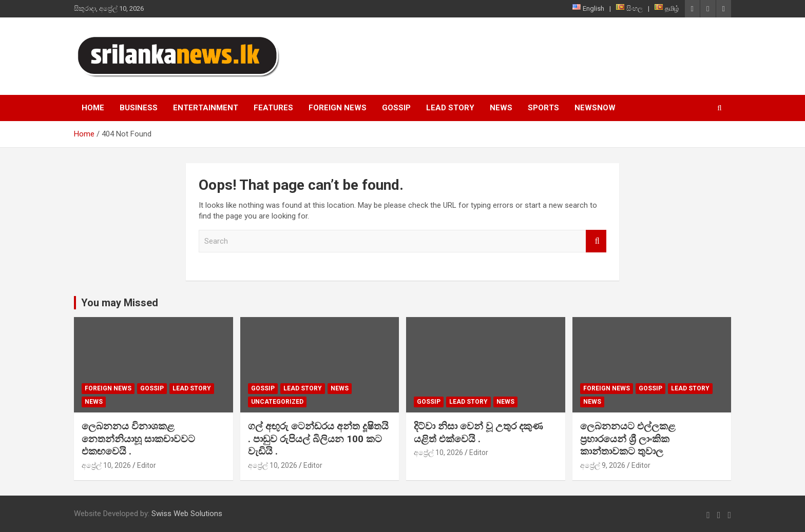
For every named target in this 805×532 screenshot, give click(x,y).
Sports (543, 108)
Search (596, 241)
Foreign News (338, 108)
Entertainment (206, 108)
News (501, 108)
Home (93, 108)
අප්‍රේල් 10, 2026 (106, 465)
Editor (147, 465)
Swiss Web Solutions (187, 514)
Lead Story (450, 108)
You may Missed (120, 303)
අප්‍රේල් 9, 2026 (603, 465)
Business (139, 108)
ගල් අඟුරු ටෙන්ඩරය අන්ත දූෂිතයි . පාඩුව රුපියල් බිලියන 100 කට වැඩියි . (318, 439)
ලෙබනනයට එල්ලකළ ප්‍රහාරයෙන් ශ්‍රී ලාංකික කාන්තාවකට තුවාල (628, 439)
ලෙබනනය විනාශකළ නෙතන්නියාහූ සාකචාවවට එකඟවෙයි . (138, 439)
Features (273, 108)
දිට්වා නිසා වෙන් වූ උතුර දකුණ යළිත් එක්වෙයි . (478, 432)
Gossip (396, 108)
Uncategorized (277, 402)
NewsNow (595, 108)
